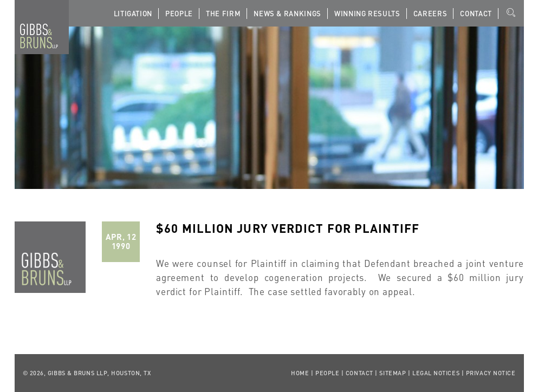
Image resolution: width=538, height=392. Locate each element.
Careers (430, 13)
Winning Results (367, 13)
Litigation (133, 13)
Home (300, 373)
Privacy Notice (491, 373)
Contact (476, 13)
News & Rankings (287, 13)
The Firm (223, 13)
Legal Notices (436, 373)
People (179, 13)
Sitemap (393, 373)
